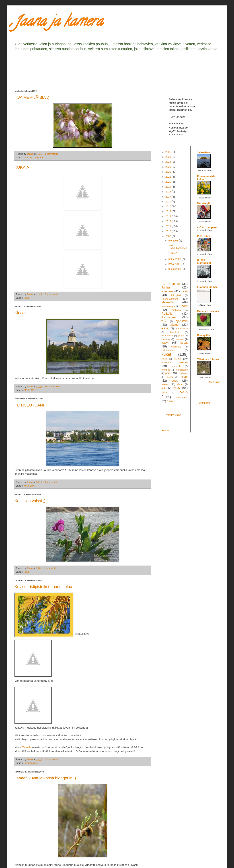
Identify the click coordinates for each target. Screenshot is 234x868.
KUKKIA (22, 167)
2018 (169, 192)
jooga (181, 336)
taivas (164, 393)
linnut (164, 359)
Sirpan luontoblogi (204, 261)
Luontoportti (203, 403)
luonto (177, 359)
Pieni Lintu (204, 236)
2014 (169, 211)
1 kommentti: (52, 154)
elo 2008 (174, 241)
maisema (166, 363)
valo (184, 392)
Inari (163, 284)
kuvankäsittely (31, 763)
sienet (180, 384)
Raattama (176, 310)
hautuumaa (167, 336)
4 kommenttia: (52, 759)
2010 (169, 231)
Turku (164, 321)
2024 (169, 162)
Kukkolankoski (170, 299)
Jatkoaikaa (204, 152)
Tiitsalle (27, 747)
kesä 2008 (175, 264)
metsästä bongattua (34, 158)
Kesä (184, 291)
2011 (169, 226)
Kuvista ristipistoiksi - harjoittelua (43, 587)
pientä (170, 377)
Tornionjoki (169, 317)
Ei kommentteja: (53, 387)
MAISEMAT (30, 390)
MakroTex (168, 302)
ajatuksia (182, 321)
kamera (180, 339)
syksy (177, 388)
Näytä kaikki (214, 382)
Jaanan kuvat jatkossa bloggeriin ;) (45, 778)
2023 (169, 167)
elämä (165, 328)
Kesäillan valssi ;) (30, 501)
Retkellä (167, 314)
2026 (169, 152)
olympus (166, 370)
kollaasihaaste (169, 350)
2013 (169, 216)
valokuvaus (181, 397)
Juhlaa (166, 287)
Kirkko (20, 313)
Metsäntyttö (204, 203)
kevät (184, 343)
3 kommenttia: (52, 294)
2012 (169, 221)
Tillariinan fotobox (208, 359)
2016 (169, 202)
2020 (169, 182)
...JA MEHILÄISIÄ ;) (32, 97)
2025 (169, 157)
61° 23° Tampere (207, 227)
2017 (169, 197)
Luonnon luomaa (207, 287)
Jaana (165, 430)
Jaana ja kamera (59, 23)
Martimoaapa (168, 306)
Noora (184, 306)
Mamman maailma (208, 311)
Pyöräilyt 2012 (173, 415)
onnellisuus (182, 370)
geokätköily (182, 329)
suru (164, 388)
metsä (184, 362)
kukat (27, 298)
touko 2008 (175, 269)
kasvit (165, 343)
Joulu (176, 284)
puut (175, 381)
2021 (169, 177)
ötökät (170, 401)
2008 (169, 236)
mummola (176, 366)
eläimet (175, 325)
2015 (169, 206)
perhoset (183, 373)
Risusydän (204, 335)
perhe (169, 373)
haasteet (175, 332)
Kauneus (167, 291)
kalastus (166, 339)
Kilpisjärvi (176, 295)
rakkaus (166, 384)
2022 (169, 172)
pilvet (184, 377)
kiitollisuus (176, 347)
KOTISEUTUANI (29, 405)
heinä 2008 (175, 259)
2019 (169, 187)
